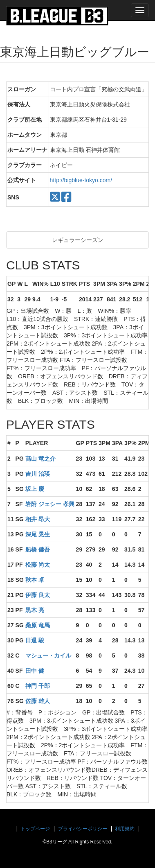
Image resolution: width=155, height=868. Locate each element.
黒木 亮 (35, 610)
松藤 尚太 (38, 565)
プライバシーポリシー (83, 829)
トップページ (35, 829)
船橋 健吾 (38, 549)
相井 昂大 (38, 519)
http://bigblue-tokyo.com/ (81, 180)
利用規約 (125, 829)
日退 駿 (35, 640)
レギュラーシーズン (78, 240)
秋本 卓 (35, 580)
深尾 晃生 (38, 534)
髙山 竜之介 (40, 459)
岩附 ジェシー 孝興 (50, 504)
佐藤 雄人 (38, 701)
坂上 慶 (35, 489)
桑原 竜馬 (38, 625)
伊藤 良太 (38, 595)
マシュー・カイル (48, 656)
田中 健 (35, 671)
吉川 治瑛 (38, 474)
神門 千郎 (38, 686)
